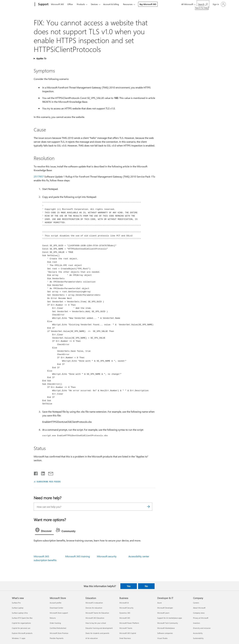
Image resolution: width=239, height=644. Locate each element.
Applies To (41, 58)
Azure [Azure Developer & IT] (159, 603)
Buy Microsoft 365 (148, 4)
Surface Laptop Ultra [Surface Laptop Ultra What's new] (20, 613)
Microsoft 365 (57, 4)
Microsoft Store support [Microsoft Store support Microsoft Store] (59, 613)
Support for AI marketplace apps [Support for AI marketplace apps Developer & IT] (170, 618)
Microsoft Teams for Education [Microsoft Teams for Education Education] (97, 613)
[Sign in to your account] (219, 4)
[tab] (44, 531)
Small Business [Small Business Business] (125, 638)
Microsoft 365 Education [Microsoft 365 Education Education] (95, 618)
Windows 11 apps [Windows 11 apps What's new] (19, 638)
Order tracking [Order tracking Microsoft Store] (55, 623)
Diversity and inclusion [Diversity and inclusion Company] (202, 628)
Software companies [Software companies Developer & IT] (165, 633)
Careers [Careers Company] (196, 603)
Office (70, 4)
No (146, 586)
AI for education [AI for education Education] (92, 638)
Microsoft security (107, 556)
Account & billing (111, 4)
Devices (94, 4)
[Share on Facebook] (36, 473)
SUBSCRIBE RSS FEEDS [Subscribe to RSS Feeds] (49, 481)
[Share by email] (49, 473)
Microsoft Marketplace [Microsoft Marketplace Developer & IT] (166, 628)
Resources (128, 4)
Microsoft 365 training (78, 556)
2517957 (39, 176)
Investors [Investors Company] (197, 623)
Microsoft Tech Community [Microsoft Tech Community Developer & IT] (168, 623)
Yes (129, 586)
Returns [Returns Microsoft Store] (53, 618)
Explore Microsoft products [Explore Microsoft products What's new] (22, 633)
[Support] (43, 4)
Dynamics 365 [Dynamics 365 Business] (125, 613)
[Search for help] (203, 4)
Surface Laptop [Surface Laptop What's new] (18, 608)
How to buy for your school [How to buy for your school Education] (96, 623)
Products (81, 4)
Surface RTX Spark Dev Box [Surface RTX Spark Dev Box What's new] (22, 618)
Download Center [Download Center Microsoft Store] (56, 608)
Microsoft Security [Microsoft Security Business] (126, 608)
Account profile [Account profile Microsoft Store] (56, 603)
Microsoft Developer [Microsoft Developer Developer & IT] (165, 608)
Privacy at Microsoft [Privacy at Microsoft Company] (201, 618)
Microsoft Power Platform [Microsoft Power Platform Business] (129, 623)
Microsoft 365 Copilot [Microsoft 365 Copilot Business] (128, 633)
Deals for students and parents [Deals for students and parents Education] (97, 633)
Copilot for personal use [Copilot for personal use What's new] (21, 628)
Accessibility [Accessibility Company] (198, 633)
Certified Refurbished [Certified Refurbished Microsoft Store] (58, 628)
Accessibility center (139, 556)
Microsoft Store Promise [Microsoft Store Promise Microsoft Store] (59, 633)
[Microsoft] (23, 4)
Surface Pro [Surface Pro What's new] (16, 603)
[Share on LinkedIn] (42, 473)
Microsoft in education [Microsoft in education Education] (94, 603)
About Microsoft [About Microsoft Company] (199, 608)
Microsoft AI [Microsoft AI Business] (124, 603)
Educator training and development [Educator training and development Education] (99, 628)
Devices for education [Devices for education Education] (94, 608)
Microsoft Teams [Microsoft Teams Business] (126, 628)
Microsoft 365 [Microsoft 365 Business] (125, 618)
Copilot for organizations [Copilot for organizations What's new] (21, 623)
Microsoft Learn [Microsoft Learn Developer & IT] (163, 613)
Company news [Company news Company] (199, 613)
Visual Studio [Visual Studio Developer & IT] (162, 638)
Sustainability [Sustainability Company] (198, 638)
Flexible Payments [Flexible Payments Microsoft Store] (57, 638)
